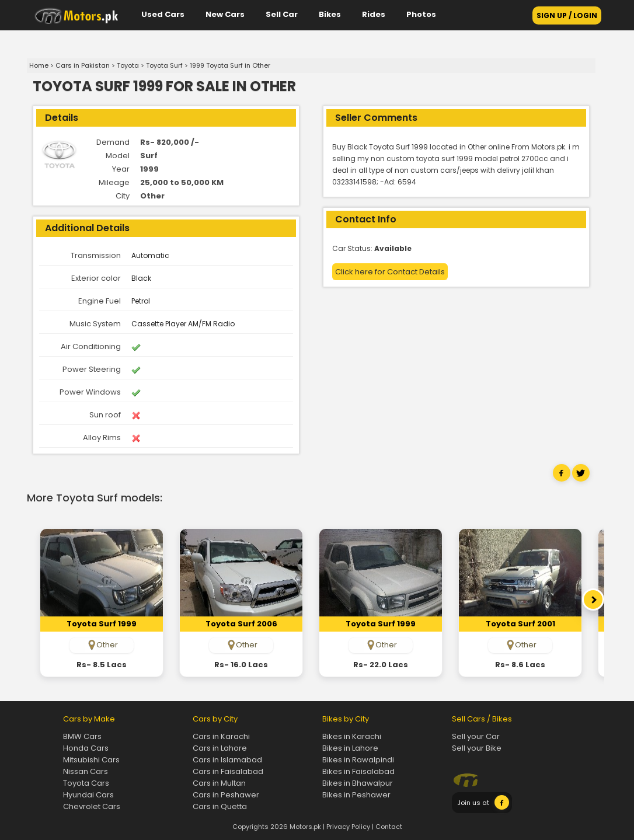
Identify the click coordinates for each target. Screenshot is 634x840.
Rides (374, 14)
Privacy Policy (348, 827)
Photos (421, 14)
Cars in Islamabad (227, 760)
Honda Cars (86, 748)
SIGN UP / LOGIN (567, 15)
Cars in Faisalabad (228, 771)
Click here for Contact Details (390, 272)
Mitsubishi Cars (91, 760)
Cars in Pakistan (83, 65)
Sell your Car (476, 736)
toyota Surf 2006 (241, 624)
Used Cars (163, 14)
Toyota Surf (164, 65)
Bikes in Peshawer (356, 795)
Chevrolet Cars (92, 806)
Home (39, 65)
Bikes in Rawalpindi (358, 760)
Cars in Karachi (221, 736)
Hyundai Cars (88, 795)
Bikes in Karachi (352, 736)
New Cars (225, 14)
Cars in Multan (219, 783)
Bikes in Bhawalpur (358, 783)
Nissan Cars (86, 771)
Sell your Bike (477, 748)
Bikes (330, 14)
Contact (389, 827)
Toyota (128, 65)
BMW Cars (82, 736)
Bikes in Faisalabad (358, 771)
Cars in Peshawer (226, 795)
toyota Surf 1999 (102, 624)
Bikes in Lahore (350, 748)
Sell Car (282, 14)
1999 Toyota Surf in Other (230, 65)
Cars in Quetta (220, 806)
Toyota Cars (86, 783)
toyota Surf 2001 (520, 624)
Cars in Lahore (220, 748)
